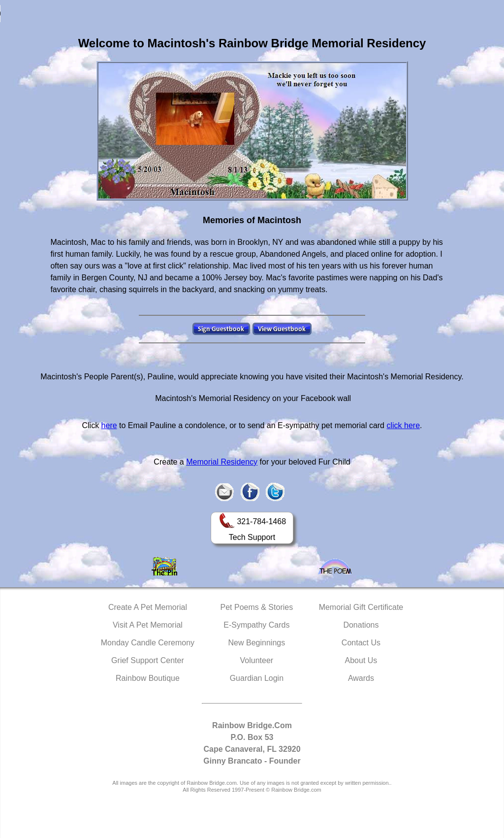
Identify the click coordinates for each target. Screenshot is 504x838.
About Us (361, 660)
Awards (361, 678)
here (109, 425)
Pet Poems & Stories (257, 607)
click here (403, 425)
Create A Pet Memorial (148, 607)
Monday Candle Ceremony (148, 643)
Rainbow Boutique (148, 678)
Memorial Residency (222, 462)
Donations (361, 625)
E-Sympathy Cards (256, 625)
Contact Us (361, 643)
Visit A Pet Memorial (148, 625)
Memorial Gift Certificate (361, 607)
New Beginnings (257, 643)
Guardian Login (257, 678)
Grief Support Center (148, 660)
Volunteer (257, 660)
